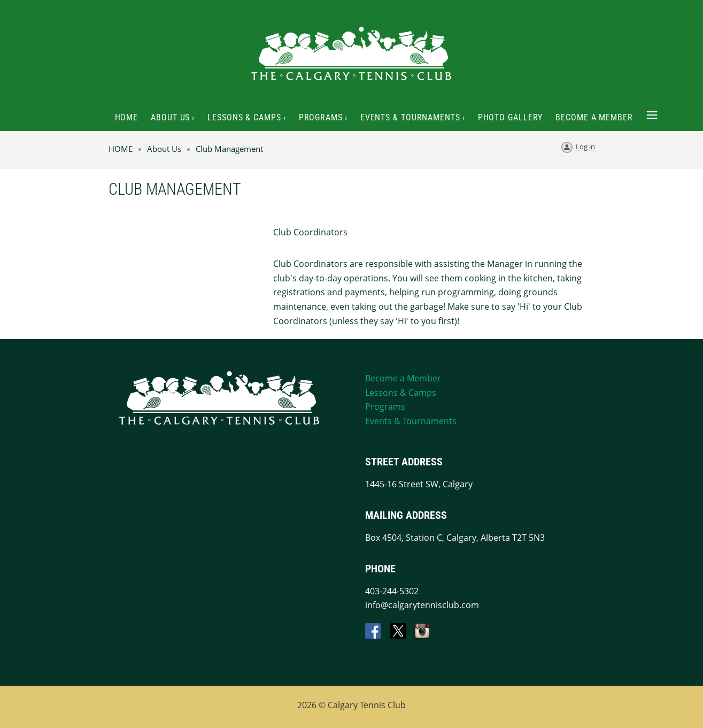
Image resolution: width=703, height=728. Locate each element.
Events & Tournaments (411, 421)
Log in (585, 147)
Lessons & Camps (401, 393)
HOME (121, 149)
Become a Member (403, 378)
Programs (385, 407)
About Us (164, 149)
